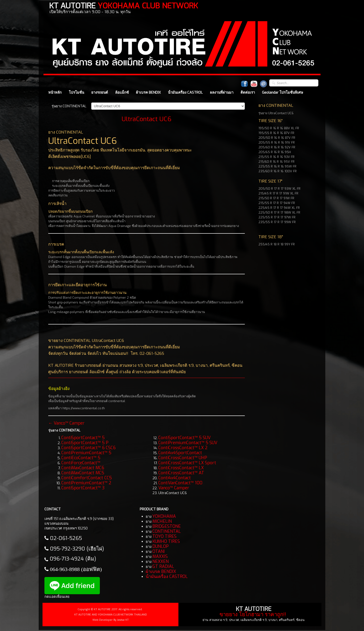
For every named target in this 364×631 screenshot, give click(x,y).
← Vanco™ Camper (66, 423)
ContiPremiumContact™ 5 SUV (188, 443)
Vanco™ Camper (174, 488)
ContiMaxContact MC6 (83, 468)
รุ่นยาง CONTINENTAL (69, 106)
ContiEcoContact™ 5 (81, 458)
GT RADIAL (163, 566)
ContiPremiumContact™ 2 (86, 483)
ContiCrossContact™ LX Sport (187, 463)
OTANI (159, 551)
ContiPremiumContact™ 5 (86, 453)
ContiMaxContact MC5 (83, 473)
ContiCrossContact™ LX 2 (183, 448)
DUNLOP (161, 546)
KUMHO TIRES (166, 541)
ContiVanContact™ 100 (180, 483)
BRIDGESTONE (167, 526)
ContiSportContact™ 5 (83, 438)
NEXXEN (161, 561)
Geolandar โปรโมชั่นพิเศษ (283, 92)
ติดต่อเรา (248, 92)
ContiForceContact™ (81, 463)
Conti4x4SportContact (180, 453)
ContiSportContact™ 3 (83, 488)
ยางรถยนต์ (100, 92)
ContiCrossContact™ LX (181, 468)
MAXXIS (160, 556)
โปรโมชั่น (76, 92)
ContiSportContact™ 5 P (85, 443)
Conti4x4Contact (175, 478)
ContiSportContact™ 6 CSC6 (88, 448)
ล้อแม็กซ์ (122, 92)
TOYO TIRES (164, 536)
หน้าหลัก (55, 92)
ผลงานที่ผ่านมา (222, 92)
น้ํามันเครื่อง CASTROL (185, 92)
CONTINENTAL (167, 531)
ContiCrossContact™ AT (181, 473)
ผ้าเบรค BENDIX (148, 92)
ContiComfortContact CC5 (87, 478)
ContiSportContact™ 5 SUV (185, 438)
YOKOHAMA (164, 516)
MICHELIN (162, 521)
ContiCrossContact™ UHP (183, 458)
